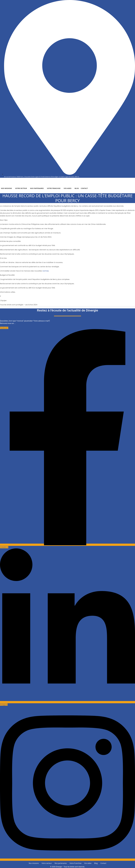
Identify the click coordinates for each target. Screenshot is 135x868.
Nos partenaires (37, 188)
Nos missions (6, 188)
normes (46, 271)
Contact (84, 188)
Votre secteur (21, 188)
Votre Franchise (54, 188)
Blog (77, 188)
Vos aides (68, 188)
